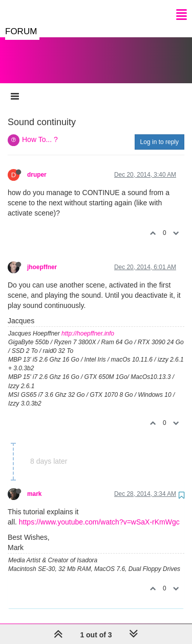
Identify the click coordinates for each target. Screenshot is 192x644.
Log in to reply (159, 132)
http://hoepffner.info (88, 323)
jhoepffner (42, 257)
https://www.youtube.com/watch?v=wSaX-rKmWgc (99, 512)
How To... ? (40, 129)
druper (37, 164)
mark (34, 484)
